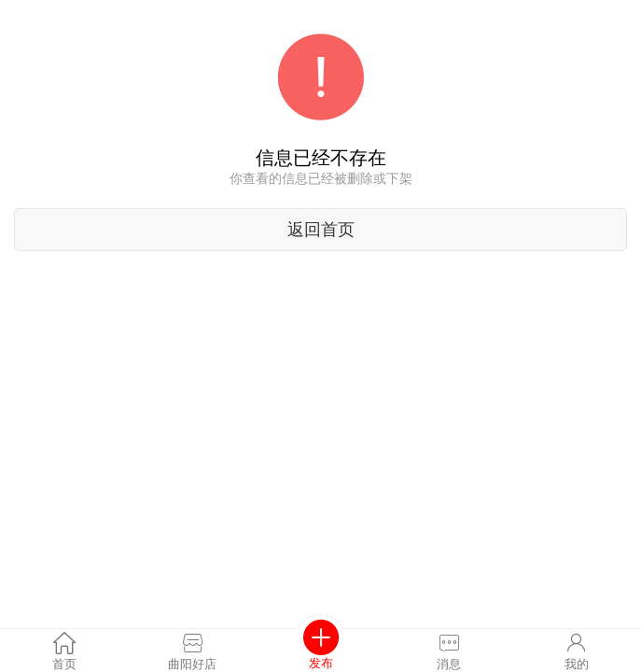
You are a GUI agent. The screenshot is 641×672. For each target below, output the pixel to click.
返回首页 (321, 229)
